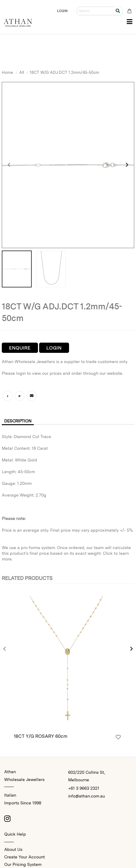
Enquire (20, 348)
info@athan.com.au (87, 796)
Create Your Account (25, 857)
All (22, 72)
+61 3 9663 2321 (84, 788)
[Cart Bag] (129, 11)
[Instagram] (7, 818)
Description (18, 421)
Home (7, 72)
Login (54, 348)
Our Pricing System (23, 864)
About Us (13, 849)
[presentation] (9, 165)
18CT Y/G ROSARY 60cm (41, 736)
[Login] (118, 737)
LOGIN (62, 11)
